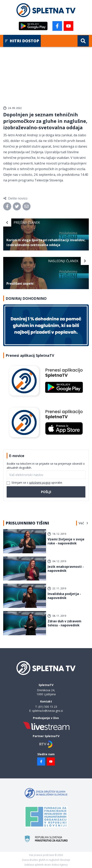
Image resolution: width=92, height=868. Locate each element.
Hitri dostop (22, 41)
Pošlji (46, 492)
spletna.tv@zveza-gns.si (48, 711)
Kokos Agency (60, 865)
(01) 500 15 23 (48, 707)
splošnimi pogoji (40, 483)
